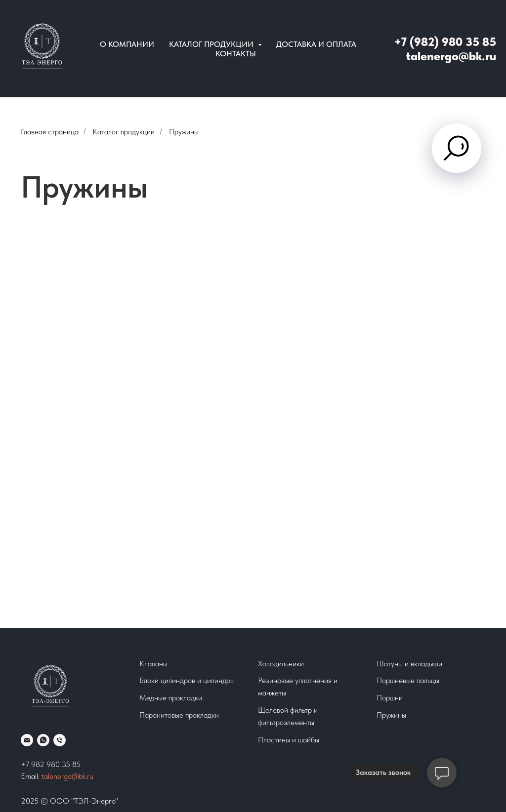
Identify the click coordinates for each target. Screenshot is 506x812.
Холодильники (281, 664)
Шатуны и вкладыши (409, 664)
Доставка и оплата (316, 44)
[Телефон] (60, 740)
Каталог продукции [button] (212, 44)
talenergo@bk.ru (451, 56)
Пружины (391, 715)
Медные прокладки (171, 698)
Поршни (390, 698)
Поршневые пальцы (408, 680)
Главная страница (50, 132)
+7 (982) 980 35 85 (445, 42)
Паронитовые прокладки (179, 715)
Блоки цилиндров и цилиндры (187, 680)
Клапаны (153, 664)
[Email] (27, 740)
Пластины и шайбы (289, 740)
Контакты (236, 54)
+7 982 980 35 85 (51, 764)
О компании (127, 44)
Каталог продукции (124, 132)
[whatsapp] (43, 740)
